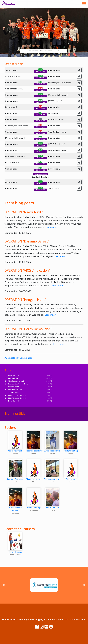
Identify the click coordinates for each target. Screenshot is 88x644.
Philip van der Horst (34, 441)
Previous (4, 585)
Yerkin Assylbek (15, 441)
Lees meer (51, 227)
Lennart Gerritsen (15, 470)
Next (84, 585)
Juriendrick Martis (52, 441)
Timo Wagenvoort (52, 470)
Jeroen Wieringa (34, 498)
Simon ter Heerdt (34, 470)
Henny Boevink (15, 543)
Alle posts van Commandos (18, 358)
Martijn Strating (71, 441)
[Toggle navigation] (84, 4)
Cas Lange (71, 470)
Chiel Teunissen (52, 498)
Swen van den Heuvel (15, 500)
